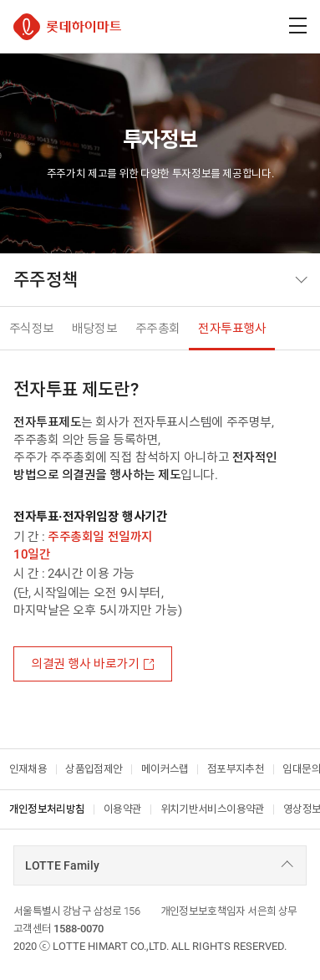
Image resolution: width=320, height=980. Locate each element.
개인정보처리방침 (47, 809)
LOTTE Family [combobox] (62, 865)
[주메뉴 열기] (297, 26)
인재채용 (28, 769)
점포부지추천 (236, 769)
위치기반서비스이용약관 (213, 809)
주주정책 (46, 280)
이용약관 (122, 809)
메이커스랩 (165, 769)
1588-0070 (79, 929)
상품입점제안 (94, 769)
